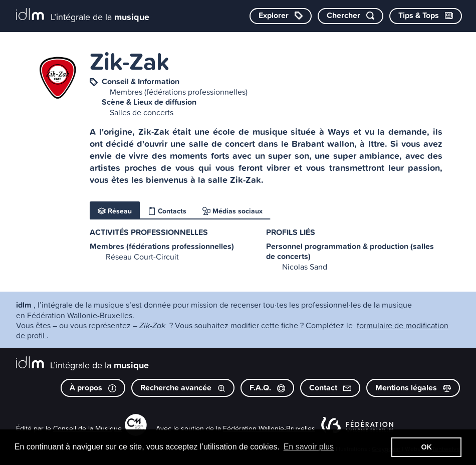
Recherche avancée (183, 388)
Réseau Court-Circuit (142, 257)
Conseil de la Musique (87, 428)
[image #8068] (58, 78)
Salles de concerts (142, 112)
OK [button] (426, 447)
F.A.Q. (267, 388)
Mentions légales (413, 388)
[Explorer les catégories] (281, 16)
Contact (330, 388)
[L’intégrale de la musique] (83, 15)
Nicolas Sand (305, 267)
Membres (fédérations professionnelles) (179, 92)
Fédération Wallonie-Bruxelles (269, 428)
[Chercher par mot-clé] (350, 16)
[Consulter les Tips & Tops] (426, 16)
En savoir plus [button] (309, 447)
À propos (93, 388)
